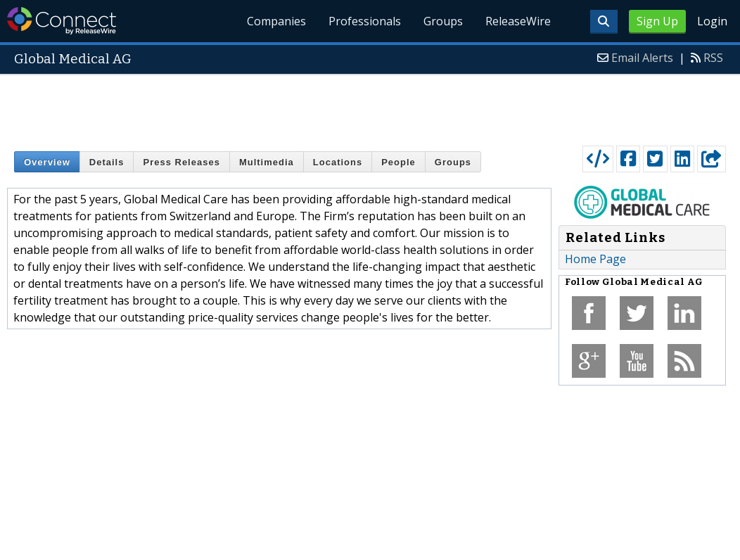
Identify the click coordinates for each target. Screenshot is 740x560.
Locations (338, 162)
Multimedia (267, 162)
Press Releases (181, 162)
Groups (443, 21)
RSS (713, 58)
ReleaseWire (518, 21)
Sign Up (657, 21)
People (398, 162)
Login (712, 21)
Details (107, 162)
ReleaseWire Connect (62, 21)
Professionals (365, 21)
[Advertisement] (370, 107)
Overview (47, 162)
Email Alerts (642, 58)
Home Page (595, 259)
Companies (276, 21)
